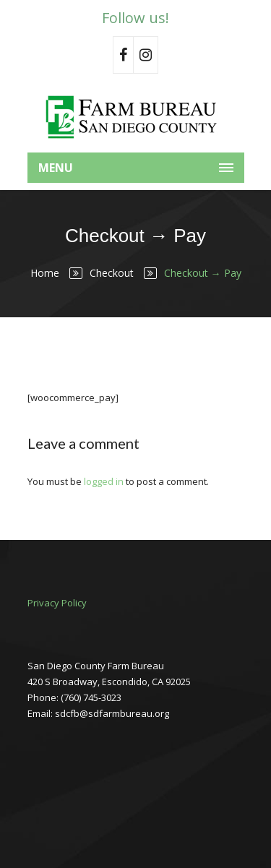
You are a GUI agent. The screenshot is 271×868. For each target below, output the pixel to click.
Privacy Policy (57, 603)
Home (45, 273)
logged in (104, 481)
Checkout (112, 273)
